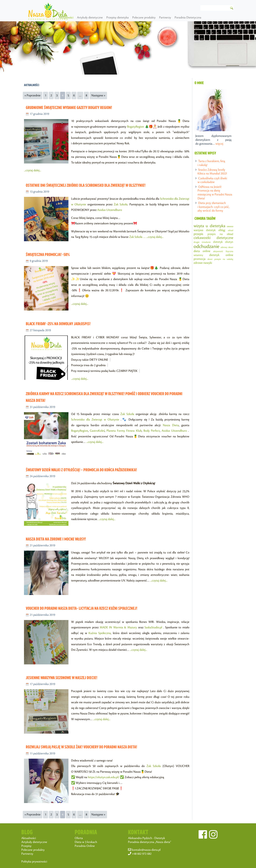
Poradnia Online (85, 846)
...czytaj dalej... (33, 170)
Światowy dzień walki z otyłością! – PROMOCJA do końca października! (81, 470)
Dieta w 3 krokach (86, 842)
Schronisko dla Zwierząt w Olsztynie (95, 420)
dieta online (202, 251)
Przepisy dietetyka (136, 18)
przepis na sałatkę (224, 259)
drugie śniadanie (202, 242)
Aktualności (85, 18)
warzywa (198, 230)
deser (210, 259)
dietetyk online (221, 255)
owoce (230, 226)
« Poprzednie (33, 95)
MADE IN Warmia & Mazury (118, 627)
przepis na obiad (220, 234)
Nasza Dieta (171, 425)
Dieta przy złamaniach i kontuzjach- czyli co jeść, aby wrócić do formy (213, 207)
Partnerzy (184, 18)
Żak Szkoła (121, 204)
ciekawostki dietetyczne (213, 238)
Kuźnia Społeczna (100, 633)
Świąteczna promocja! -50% (48, 254)
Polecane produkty (163, 18)
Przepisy (26, 846)
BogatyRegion (136, 127)
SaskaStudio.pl (153, 627)
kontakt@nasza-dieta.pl (146, 850)
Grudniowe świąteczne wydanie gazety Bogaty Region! (69, 107)
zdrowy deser (227, 247)
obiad (231, 230)
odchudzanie (206, 246)
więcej (219, 144)
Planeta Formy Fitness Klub (124, 431)
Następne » (98, 95)
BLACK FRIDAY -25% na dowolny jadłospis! (58, 324)
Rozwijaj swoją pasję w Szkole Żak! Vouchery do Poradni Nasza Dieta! (81, 747)
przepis (198, 234)
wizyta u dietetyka (210, 226)
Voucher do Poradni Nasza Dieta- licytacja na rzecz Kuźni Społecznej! (82, 608)
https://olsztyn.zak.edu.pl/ (104, 777)
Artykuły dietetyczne (109, 18)
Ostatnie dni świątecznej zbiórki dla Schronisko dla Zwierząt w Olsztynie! (86, 185)
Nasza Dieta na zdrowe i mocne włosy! (56, 539)
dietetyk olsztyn (223, 242)
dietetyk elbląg (215, 230)
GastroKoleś (97, 431)
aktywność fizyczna (223, 251)
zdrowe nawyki (203, 263)
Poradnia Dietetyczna (207, 18)
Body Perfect (152, 431)
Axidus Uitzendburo (110, 210)
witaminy (198, 255)
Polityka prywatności (34, 862)
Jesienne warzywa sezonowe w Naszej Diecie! (62, 678)
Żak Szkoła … (138, 237)
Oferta (79, 838)
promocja (200, 259)
